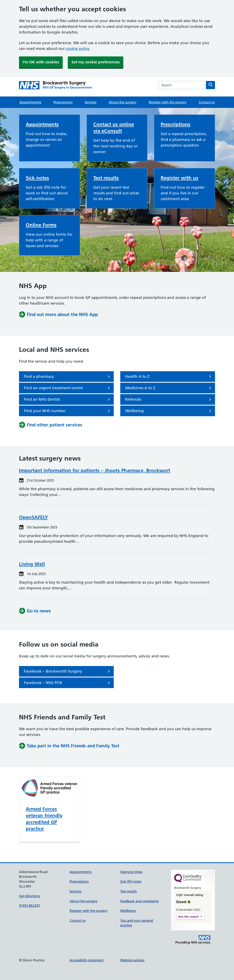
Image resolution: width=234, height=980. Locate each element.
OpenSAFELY (33, 517)
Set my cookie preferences (96, 62)
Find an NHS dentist (68, 399)
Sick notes (37, 178)
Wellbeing (169, 411)
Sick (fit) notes (131, 881)
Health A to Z (169, 377)
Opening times (131, 872)
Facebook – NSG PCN (68, 683)
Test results (106, 178)
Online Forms (41, 225)
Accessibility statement (87, 960)
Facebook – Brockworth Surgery (68, 671)
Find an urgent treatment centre (68, 388)
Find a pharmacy (68, 377)
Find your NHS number (68, 411)
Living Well (32, 564)
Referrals (169, 399)
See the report (188, 917)
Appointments (30, 102)
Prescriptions (63, 102)
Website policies (132, 960)
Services (91, 102)
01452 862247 (30, 906)
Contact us (207, 102)
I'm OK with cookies (41, 62)
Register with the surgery (168, 102)
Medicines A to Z (169, 388)
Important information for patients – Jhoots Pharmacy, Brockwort (95, 470)
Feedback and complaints (139, 901)
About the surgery (123, 102)
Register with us (179, 178)
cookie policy (78, 49)
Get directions (30, 896)
